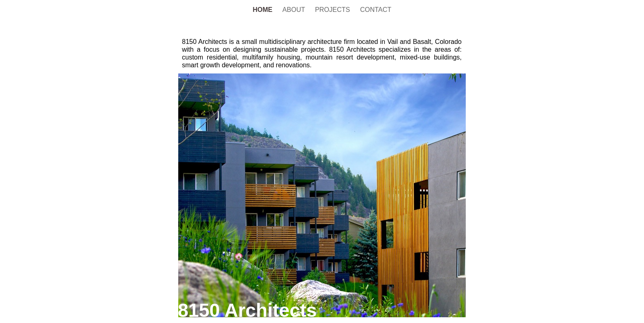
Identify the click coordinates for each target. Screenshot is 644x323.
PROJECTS (333, 10)
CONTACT (376, 10)
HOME (263, 10)
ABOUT (295, 10)
